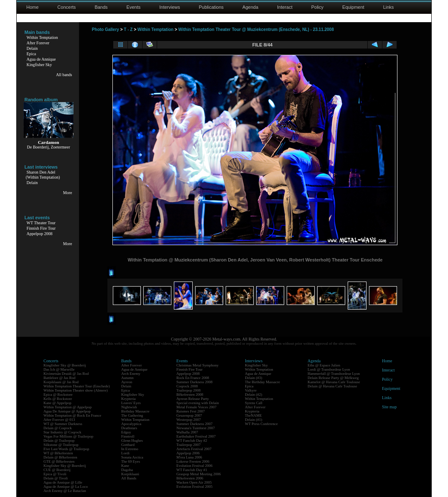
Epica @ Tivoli (55, 474)
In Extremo (130, 449)
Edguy (126, 432)
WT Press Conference (261, 424)
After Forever (38, 43)
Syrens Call (254, 403)
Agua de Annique (41, 59)
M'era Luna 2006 (189, 457)
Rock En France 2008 (193, 378)
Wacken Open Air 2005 (194, 482)
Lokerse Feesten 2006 (193, 461)
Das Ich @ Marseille (59, 369)
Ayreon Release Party (193, 399)
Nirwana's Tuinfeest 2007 (196, 428)
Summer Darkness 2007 (195, 424)
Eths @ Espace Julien (324, 365)
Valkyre (251, 390)
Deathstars (129, 428)
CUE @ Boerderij (57, 470)
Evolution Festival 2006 (195, 466)
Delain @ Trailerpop (59, 441)
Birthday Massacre (135, 411)
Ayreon (127, 382)
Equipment (353, 7)
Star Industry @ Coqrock (62, 432)
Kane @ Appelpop (57, 403)
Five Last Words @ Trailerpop (66, 449)
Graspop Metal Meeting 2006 (199, 474)
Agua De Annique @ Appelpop (67, 411)
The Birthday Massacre (262, 382)
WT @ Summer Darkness (63, 424)
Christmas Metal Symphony (197, 365)
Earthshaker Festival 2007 (196, 436)
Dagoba (127, 470)
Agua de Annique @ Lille (63, 482)
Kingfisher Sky (39, 65)
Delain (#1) (253, 420)
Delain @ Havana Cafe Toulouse (332, 386)
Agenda (250, 7)
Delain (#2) (253, 395)
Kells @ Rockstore (58, 399)
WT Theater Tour (41, 223)
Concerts (66, 7)
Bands (101, 7)
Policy (317, 7)
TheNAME (253, 415)
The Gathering (132, 415)
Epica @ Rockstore (58, 395)
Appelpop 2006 (188, 453)
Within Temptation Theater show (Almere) (76, 390)
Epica (32, 54)
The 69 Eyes (131, 461)
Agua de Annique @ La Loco (66, 487)
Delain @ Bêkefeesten (60, 457)
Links (389, 7)
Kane (125, 466)
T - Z (128, 29)
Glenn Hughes (132, 441)
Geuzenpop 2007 (189, 415)
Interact (285, 7)
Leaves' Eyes (131, 403)
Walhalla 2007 (187, 432)
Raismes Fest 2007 (191, 411)
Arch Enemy (131, 374)
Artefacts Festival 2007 (194, 449)
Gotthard (128, 445)
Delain (32, 48)
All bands (64, 75)
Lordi (125, 453)
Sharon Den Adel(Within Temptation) (43, 175)
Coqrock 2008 (187, 386)
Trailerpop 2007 (188, 445)
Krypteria (128, 399)
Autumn (127, 378)
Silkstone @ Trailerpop (61, 445)
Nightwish (129, 407)
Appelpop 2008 (40, 234)
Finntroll (128, 436)
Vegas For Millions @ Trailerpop (68, 436)
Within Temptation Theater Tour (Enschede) (77, 386)
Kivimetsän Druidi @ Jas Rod (66, 374)
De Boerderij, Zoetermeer (48, 147)
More (68, 193)
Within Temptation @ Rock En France (72, 415)
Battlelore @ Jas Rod (60, 378)
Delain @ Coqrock (58, 428)
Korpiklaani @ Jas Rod (61, 382)
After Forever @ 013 (59, 420)
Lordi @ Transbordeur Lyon (329, 369)
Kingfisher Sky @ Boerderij (65, 365)
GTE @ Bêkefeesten (59, 461)
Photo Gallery (106, 29)
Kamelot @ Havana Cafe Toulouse (334, 382)
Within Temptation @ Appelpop (67, 407)
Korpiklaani (130, 474)
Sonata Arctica (132, 457)
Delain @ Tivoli (56, 478)
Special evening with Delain (198, 403)
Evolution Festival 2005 (195, 487)
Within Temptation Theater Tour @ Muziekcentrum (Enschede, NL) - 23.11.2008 (256, 29)
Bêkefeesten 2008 (190, 395)
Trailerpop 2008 (188, 390)
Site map (389, 407)
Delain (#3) (253, 378)
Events (134, 7)
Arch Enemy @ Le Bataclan (65, 491)
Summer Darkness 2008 (195, 382)
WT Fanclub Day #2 (192, 441)
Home (32, 7)
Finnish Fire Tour (41, 228)
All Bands (129, 478)
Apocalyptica (131, 424)
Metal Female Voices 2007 (196, 407)
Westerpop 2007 (189, 420)
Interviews (170, 7)
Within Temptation (42, 37)
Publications (211, 7)
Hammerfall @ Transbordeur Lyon (334, 374)
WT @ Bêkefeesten (58, 453)
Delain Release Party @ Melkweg (333, 378)
